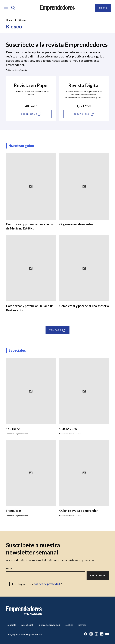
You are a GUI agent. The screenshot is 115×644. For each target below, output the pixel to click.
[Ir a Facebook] (86, 634)
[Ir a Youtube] (107, 634)
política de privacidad (47, 584)
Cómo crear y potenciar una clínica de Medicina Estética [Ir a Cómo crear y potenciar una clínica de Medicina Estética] (29, 226)
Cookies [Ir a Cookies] (69, 625)
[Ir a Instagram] (96, 634)
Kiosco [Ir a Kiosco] (103, 8)
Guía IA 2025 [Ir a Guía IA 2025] (68, 429)
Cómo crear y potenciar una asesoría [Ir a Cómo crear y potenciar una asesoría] (84, 306)
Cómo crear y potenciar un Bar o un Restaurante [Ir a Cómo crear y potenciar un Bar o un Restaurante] (30, 308)
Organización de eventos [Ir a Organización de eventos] (76, 224)
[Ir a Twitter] (91, 634)
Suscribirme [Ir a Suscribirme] (31, 114)
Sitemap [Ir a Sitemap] (82, 625)
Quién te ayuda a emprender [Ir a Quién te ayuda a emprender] (79, 511)
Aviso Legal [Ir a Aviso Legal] (27, 625)
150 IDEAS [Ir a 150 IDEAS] (13, 429)
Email (10, 568)
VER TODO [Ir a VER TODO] (57, 330)
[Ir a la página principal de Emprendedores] (57, 8)
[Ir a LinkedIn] (102, 634)
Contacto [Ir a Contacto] (11, 625)
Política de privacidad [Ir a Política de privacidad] (49, 625)
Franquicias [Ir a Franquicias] (14, 511)
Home (9, 20)
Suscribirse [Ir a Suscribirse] (98, 576)
